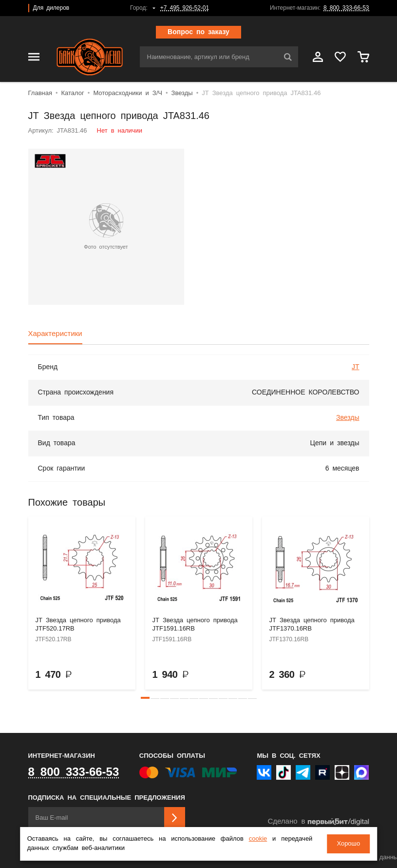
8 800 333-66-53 (346, 8)
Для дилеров (51, 8)
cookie (258, 839)
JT (356, 367)
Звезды (348, 418)
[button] (145, 698)
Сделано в (318, 822)
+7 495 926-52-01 (185, 8)
